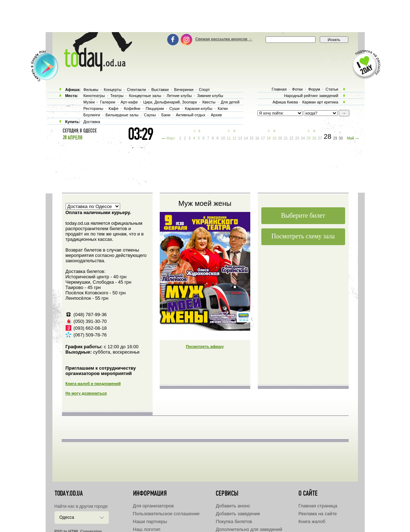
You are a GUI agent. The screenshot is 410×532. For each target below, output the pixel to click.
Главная (279, 89)
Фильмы (91, 90)
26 (314, 138)
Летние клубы (179, 96)
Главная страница (318, 506)
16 (257, 138)
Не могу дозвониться (86, 393)
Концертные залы (145, 96)
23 (297, 138)
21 (286, 138)
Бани (166, 115)
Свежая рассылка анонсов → (224, 39)
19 (274, 138)
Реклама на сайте (318, 514)
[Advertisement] (205, 16)
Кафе (114, 108)
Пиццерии (155, 108)
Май (350, 138)
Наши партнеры (150, 521)
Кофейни (132, 108)
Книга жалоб (312, 521)
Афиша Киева (285, 102)
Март (171, 138)
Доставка (92, 122)
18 (269, 138)
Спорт (204, 90)
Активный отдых (191, 115)
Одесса (67, 517)
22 (291, 138)
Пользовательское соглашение (166, 514)
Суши (174, 108)
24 (303, 138)
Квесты (209, 102)
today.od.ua (69, 493)
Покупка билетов (234, 521)
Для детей (230, 102)
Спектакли (137, 90)
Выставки (160, 90)
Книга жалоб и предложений (93, 384)
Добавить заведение (238, 514)
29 (335, 138)
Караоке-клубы (199, 108)
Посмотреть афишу (205, 346)
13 (240, 138)
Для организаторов (153, 506)
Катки (222, 108)
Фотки (297, 89)
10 (223, 138)
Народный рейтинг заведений (311, 96)
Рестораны (93, 108)
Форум (314, 89)
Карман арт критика (320, 102)
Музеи (89, 102)
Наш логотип (147, 529)
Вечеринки (184, 90)
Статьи (332, 89)
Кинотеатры (94, 96)
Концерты (113, 90)
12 (234, 138)
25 (309, 138)
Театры (117, 96)
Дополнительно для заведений (249, 529)
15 (252, 138)
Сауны (150, 115)
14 (246, 138)
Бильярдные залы (122, 115)
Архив (216, 115)
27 (320, 138)
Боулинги (92, 115)
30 (341, 138)
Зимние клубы (210, 96)
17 (263, 138)
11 (229, 138)
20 (280, 138)
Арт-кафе (129, 102)
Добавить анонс (233, 506)
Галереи (108, 102)
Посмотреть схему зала (303, 236)
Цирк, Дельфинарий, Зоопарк (170, 102)
